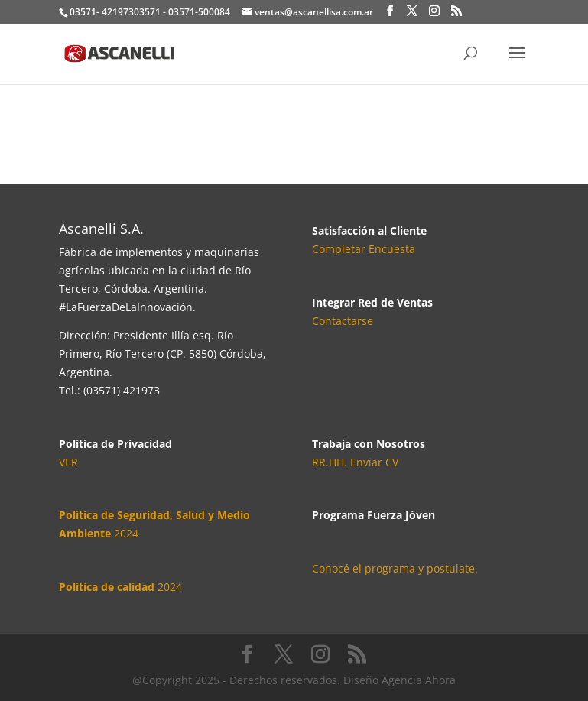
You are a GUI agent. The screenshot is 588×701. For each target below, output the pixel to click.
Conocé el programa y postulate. (395, 568)
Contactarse (343, 321)
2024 (120, 587)
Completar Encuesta (364, 249)
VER (68, 462)
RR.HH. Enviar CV (355, 462)
